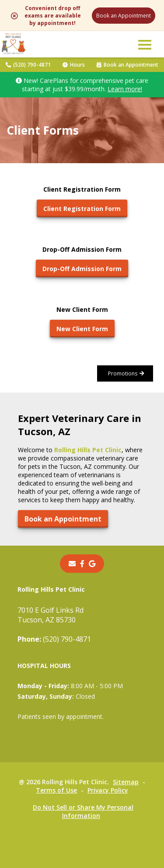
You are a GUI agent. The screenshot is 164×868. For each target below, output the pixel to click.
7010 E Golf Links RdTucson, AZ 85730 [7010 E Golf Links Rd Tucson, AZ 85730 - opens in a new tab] (51, 615)
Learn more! (125, 89)
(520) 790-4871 (28, 65)
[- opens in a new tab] (82, 564)
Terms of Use (56, 790)
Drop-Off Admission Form (82, 269)
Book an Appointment (124, 16)
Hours (74, 65)
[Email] (72, 564)
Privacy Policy (108, 790)
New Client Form (82, 329)
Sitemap (126, 782)
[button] (145, 44)
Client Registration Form (82, 209)
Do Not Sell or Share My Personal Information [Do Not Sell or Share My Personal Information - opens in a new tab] (83, 811)
